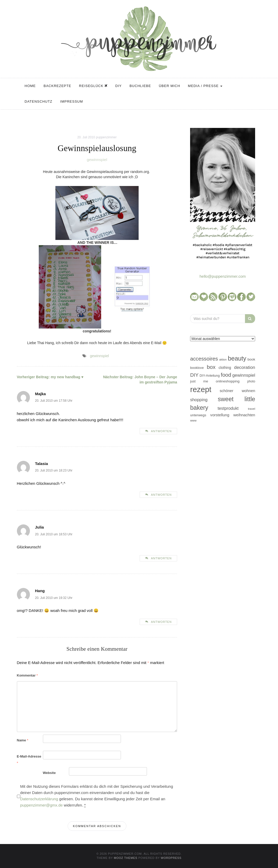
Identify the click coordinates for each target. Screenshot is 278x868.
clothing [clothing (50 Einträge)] (225, 368)
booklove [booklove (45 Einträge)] (197, 368)
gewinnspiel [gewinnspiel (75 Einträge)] (244, 375)
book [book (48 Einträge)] (251, 359)
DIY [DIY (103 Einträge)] (194, 375)
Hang (40, 591)
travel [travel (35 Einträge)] (251, 409)
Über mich (170, 86)
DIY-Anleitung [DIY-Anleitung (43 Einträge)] (209, 376)
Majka (41, 394)
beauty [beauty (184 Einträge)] (237, 358)
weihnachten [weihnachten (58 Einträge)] (244, 415)
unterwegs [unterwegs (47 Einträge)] (198, 415)
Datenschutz (39, 101)
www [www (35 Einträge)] (193, 420)
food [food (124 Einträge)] (226, 375)
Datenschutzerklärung (39, 799)
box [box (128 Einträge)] (211, 367)
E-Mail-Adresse (29, 759)
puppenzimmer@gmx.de (42, 805)
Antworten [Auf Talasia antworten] (161, 495)
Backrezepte (57, 86)
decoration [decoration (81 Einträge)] (245, 367)
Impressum (72, 101)
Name (23, 740)
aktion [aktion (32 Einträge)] (223, 359)
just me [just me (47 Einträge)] (199, 381)
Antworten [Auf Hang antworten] (161, 622)
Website (49, 773)
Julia (40, 527)
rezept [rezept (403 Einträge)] (201, 389)
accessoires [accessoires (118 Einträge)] (204, 359)
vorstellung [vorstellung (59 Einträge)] (220, 415)
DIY (118, 86)
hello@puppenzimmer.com (223, 276)
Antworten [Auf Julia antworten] (161, 558)
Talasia (42, 464)
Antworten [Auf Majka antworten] (161, 431)
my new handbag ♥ (50, 377)
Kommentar (27, 675)
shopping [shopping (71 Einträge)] (199, 400)
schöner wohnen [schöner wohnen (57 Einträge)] (237, 391)
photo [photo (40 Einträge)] (251, 381)
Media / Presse (205, 86)
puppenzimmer (106, 137)
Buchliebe (140, 86)
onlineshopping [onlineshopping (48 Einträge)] (228, 381)
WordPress (171, 858)
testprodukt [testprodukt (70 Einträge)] (228, 408)
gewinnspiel (97, 160)
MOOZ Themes (126, 858)
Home (30, 86)
